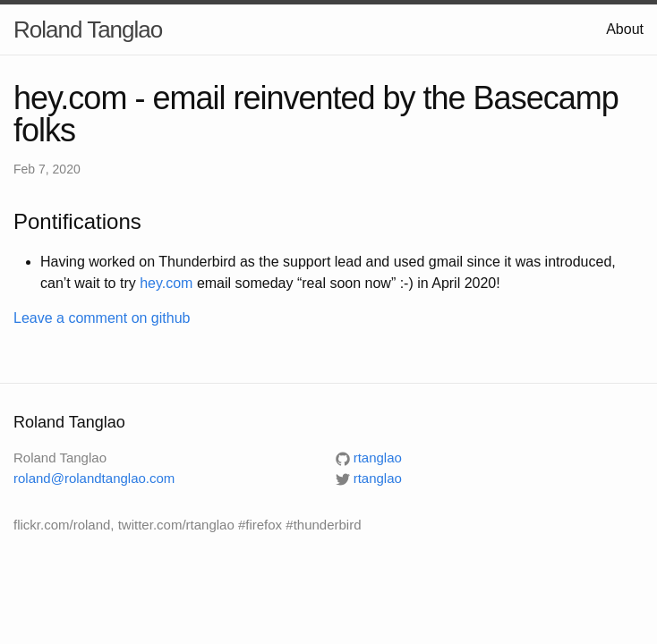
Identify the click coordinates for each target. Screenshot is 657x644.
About (625, 29)
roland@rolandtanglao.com (94, 478)
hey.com (166, 283)
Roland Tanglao (88, 30)
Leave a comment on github (102, 318)
